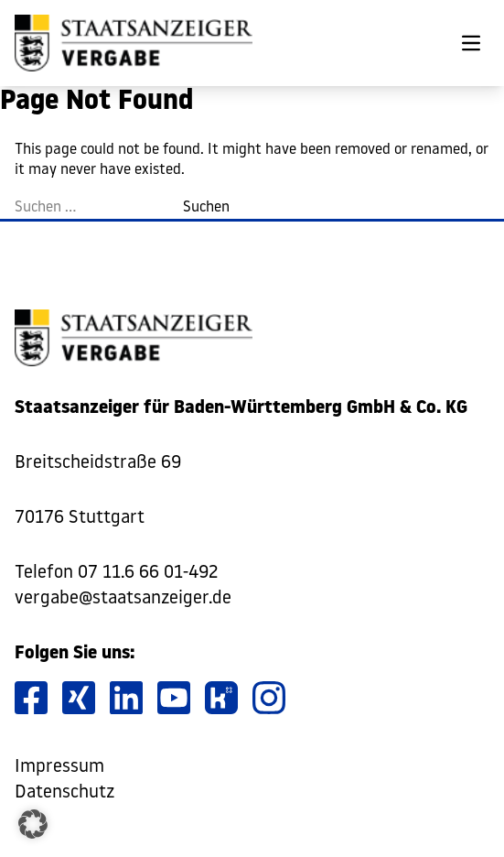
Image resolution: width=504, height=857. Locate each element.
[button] (33, 824)
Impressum (59, 767)
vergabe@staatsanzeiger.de (123, 599)
